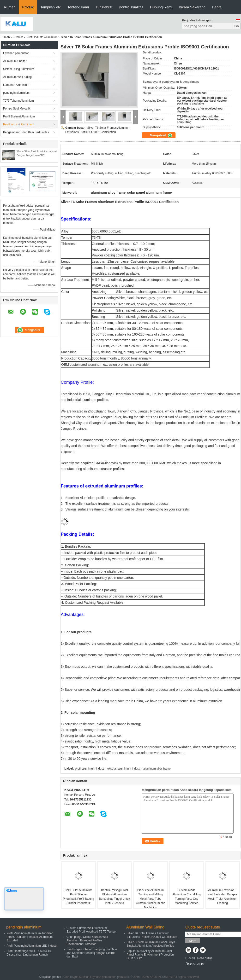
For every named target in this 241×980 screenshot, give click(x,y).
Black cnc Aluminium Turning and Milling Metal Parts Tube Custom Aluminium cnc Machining (151, 899)
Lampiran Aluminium (16, 85)
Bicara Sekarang (192, 7)
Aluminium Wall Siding (17, 77)
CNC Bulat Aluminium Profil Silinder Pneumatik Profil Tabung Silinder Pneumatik (78, 897)
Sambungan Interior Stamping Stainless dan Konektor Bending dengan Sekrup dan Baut (92, 953)
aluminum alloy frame (157, 769)
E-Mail (190, 958)
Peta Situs (205, 958)
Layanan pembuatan (16, 53)
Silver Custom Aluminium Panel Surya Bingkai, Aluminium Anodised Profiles (151, 944)
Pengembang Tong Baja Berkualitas (26, 132)
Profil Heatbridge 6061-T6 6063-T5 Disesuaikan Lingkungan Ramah (29, 953)
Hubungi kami (161, 7)
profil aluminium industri (90, 769)
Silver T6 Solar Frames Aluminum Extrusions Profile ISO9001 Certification (152, 935)
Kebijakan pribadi (50, 977)
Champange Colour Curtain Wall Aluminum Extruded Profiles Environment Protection (87, 940)
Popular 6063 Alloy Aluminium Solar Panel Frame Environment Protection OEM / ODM (150, 955)
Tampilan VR (51, 7)
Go (237, 26)
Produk (28, 7)
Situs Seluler (195, 964)
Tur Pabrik (104, 7)
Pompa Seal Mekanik (17, 109)
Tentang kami (78, 7)
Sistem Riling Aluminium (19, 69)
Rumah (10, 7)
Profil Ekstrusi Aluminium (19, 116)
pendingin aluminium (16, 93)
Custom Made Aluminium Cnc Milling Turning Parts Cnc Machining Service (187, 897)
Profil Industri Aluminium (42, 37)
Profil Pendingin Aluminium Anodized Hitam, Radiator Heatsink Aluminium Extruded (30, 937)
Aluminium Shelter (15, 61)
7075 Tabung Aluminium (18, 101)
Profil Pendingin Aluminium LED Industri (32, 946)
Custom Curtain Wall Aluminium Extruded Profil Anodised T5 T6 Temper (92, 930)
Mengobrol (161, 135)
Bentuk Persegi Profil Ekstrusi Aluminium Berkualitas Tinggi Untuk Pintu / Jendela (114, 897)
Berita (217, 7)
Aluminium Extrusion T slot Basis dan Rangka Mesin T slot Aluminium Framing (223, 897)
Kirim (193, 941)
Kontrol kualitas (131, 7)
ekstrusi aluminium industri (124, 769)
